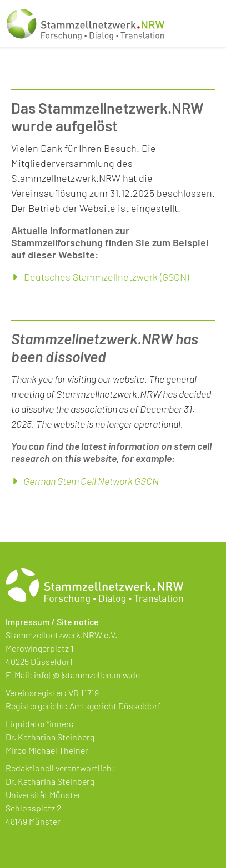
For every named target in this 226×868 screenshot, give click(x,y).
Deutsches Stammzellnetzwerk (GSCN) (106, 277)
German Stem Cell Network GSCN (91, 481)
